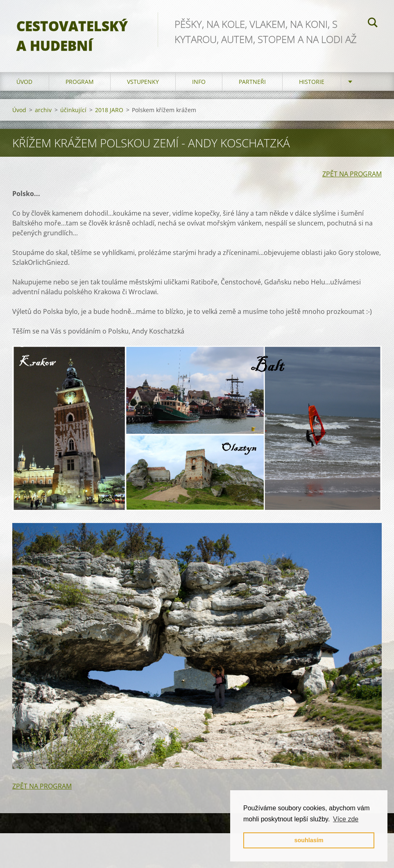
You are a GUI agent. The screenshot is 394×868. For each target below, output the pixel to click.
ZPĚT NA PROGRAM (352, 174)
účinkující (73, 110)
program (80, 82)
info (199, 82)
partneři (252, 82)
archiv (43, 110)
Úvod (24, 82)
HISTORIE (312, 82)
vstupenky (143, 82)
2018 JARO (109, 110)
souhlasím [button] (309, 840)
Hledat (373, 24)
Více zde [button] (346, 819)
